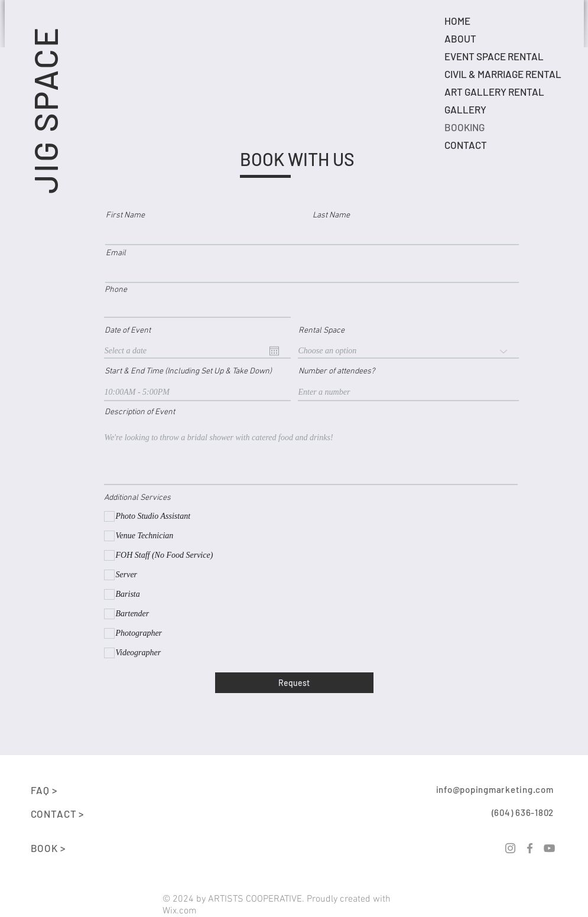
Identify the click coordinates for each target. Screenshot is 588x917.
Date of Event (132, 331)
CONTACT (466, 145)
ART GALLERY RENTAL (494, 92)
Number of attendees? (337, 372)
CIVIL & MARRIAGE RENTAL (503, 74)
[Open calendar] (274, 351)
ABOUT (460, 38)
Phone (116, 290)
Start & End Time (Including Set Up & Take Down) (188, 372)
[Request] (294, 683)
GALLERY (465, 109)
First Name (125, 216)
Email (116, 253)
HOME (457, 21)
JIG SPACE (45, 110)
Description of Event (140, 412)
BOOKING (464, 127)
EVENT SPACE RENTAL (494, 56)
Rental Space (321, 331)
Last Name (331, 216)
